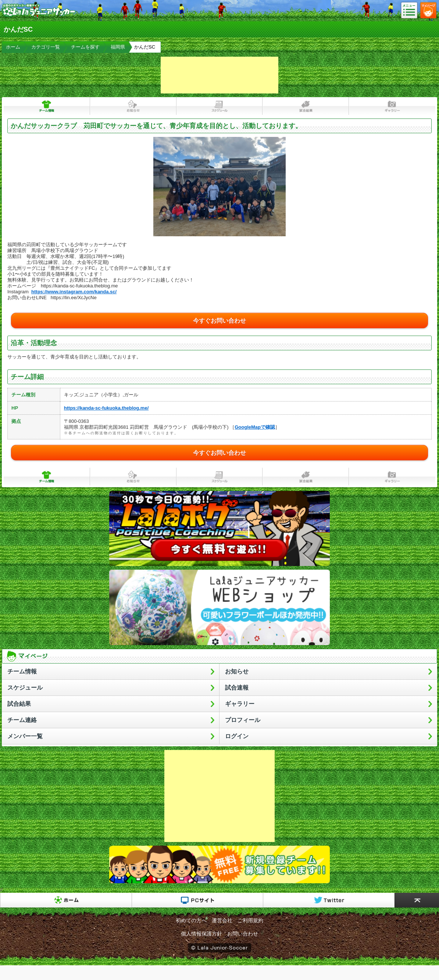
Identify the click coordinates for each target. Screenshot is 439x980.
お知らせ (133, 106)
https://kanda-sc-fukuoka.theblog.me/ (106, 408)
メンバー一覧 (25, 736)
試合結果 (306, 106)
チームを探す (85, 47)
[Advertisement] (219, 75)
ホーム (13, 47)
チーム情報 (47, 106)
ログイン (237, 736)
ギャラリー (392, 106)
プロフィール (243, 720)
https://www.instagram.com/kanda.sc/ (74, 292)
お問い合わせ (243, 934)
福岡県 (118, 47)
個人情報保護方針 (201, 934)
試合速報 (237, 688)
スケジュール (220, 106)
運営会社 (222, 920)
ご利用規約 (250, 920)
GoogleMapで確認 (255, 427)
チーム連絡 (22, 720)
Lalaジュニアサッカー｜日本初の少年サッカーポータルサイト (39, 16)
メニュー (411, 11)
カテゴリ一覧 (46, 47)
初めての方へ (191, 920)
